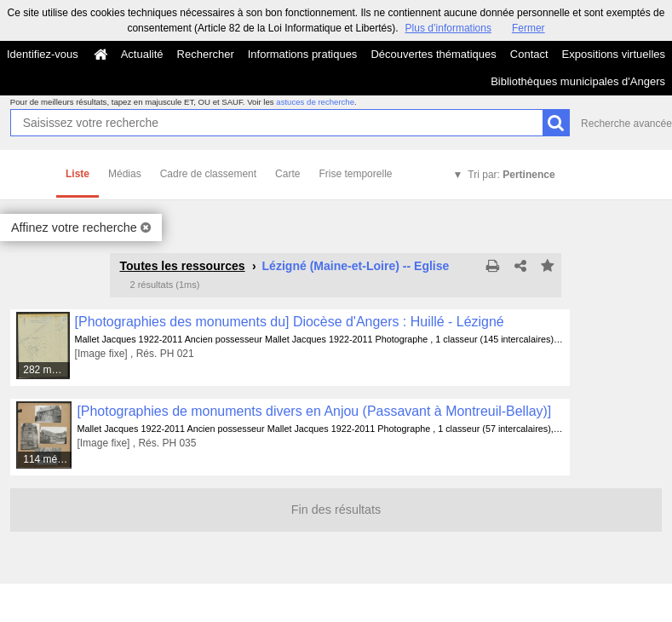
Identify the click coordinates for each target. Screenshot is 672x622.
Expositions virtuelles (614, 54)
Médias (125, 174)
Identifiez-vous (43, 54)
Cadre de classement (208, 174)
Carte (287, 174)
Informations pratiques (303, 54)
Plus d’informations (448, 28)
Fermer (528, 28)
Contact (529, 54)
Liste (78, 174)
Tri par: (511, 175)
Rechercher (206, 54)
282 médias (47, 370)
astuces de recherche (315, 102)
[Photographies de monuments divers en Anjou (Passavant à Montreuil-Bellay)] (314, 411)
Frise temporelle (355, 174)
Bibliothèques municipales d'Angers (578, 81)
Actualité (142, 54)
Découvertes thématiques (433, 54)
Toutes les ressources (182, 266)
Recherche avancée (626, 124)
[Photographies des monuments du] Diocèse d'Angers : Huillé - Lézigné (290, 322)
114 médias (48, 459)
